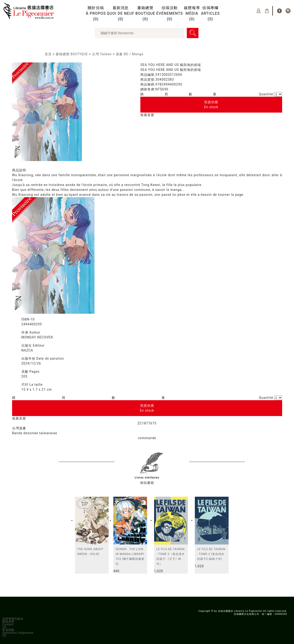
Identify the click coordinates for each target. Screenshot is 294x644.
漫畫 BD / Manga (129, 54)
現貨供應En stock (211, 105)
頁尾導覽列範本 (13, 619)
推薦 (144, 115)
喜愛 (151, 115)
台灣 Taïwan (102, 54)
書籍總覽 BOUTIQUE (72, 54)
